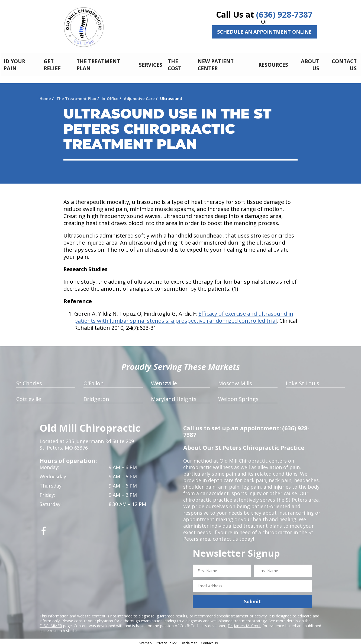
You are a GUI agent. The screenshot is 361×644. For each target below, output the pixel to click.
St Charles (29, 380)
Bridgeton (96, 396)
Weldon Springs (238, 396)
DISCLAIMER (51, 623)
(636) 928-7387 (284, 15)
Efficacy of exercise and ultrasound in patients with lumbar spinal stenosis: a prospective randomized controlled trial (184, 314)
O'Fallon (94, 380)
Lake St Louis (302, 380)
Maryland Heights (174, 396)
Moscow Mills (235, 380)
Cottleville (29, 396)
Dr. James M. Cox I (244, 623)
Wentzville (164, 380)
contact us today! (233, 536)
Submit (252, 598)
